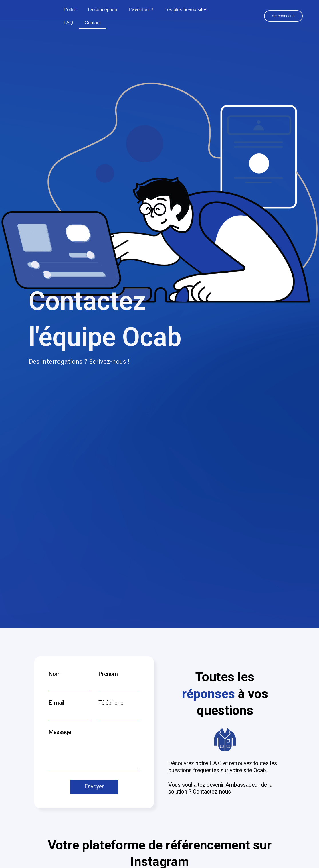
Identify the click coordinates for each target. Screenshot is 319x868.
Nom (55, 674)
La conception (103, 9)
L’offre (70, 9)
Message (60, 732)
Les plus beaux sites (186, 9)
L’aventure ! (141, 9)
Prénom (108, 674)
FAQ (68, 23)
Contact (93, 23)
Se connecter (284, 16)
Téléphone (111, 703)
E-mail (56, 703)
